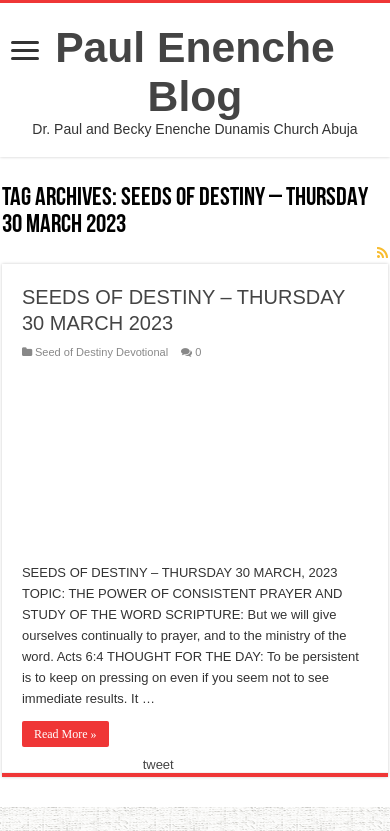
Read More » (65, 734)
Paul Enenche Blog (195, 71)
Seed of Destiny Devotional (101, 352)
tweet (158, 764)
